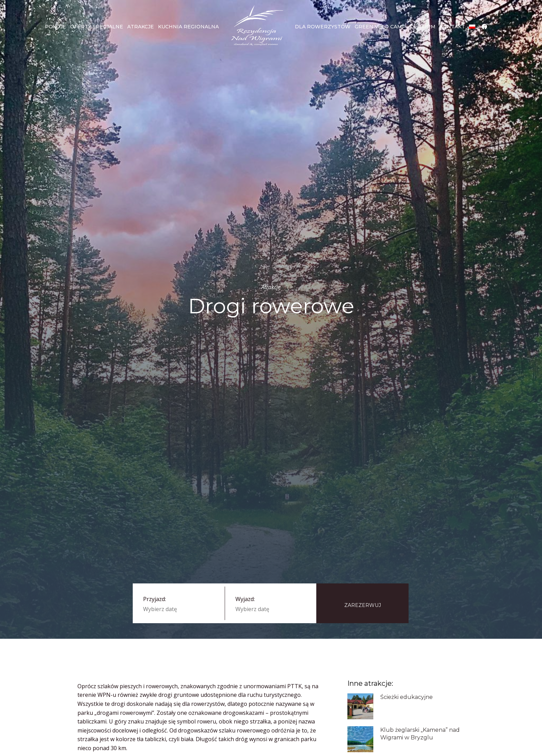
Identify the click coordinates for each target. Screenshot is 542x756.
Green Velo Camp (380, 27)
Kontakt (452, 27)
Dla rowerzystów (323, 27)
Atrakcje (141, 27)
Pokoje (55, 27)
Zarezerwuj (363, 605)
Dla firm (423, 27)
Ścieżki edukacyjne (406, 697)
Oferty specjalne (97, 27)
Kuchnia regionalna (188, 27)
